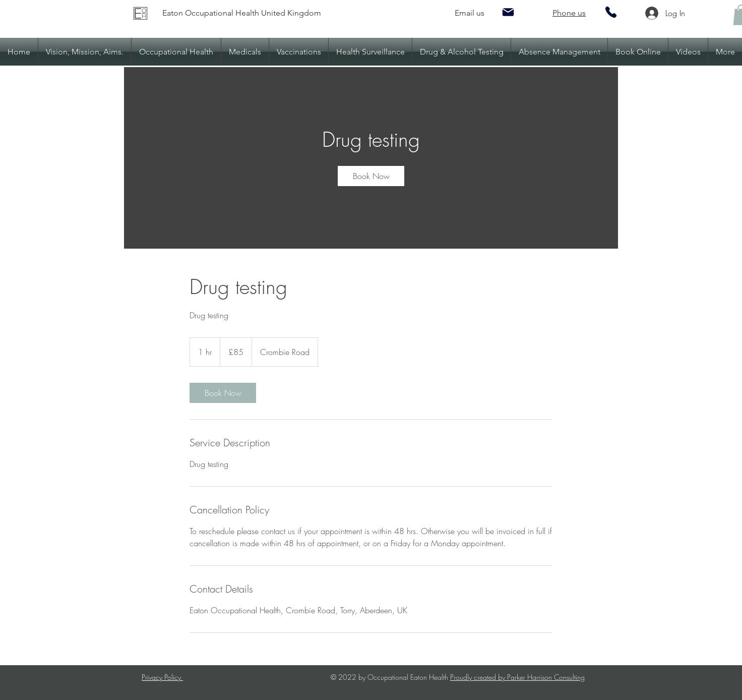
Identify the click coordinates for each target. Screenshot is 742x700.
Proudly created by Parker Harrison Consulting (517, 677)
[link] (371, 176)
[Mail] (508, 12)
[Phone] (611, 12)
